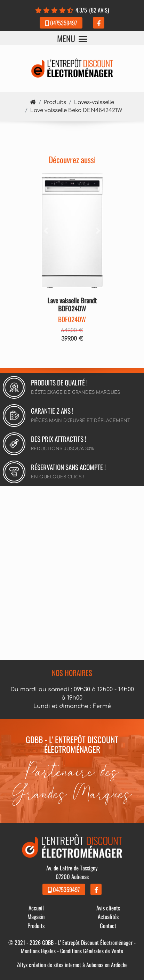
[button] (46, 231)
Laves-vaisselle (94, 102)
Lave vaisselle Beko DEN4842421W (76, 110)
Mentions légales (38, 951)
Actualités (108, 917)
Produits (55, 102)
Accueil (36, 908)
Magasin (36, 917)
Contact (108, 926)
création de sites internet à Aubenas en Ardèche (78, 965)
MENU (72, 38)
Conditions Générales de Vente (92, 951)
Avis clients (108, 908)
